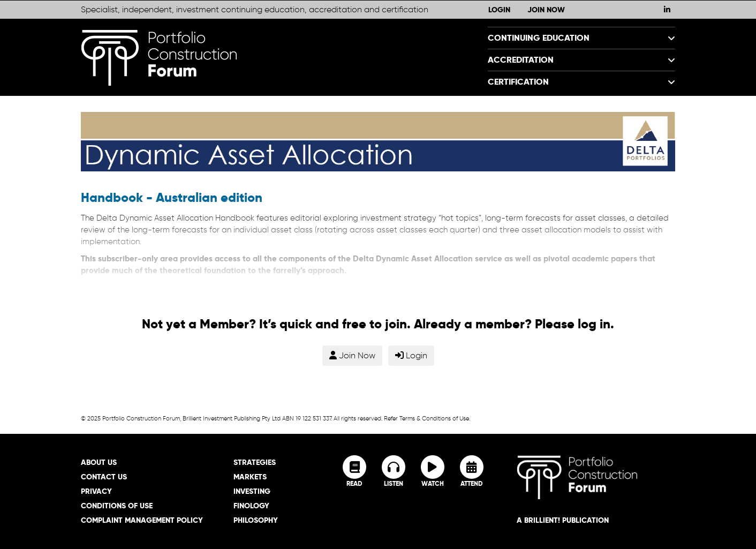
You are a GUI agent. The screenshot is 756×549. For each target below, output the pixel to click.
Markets (250, 477)
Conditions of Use (117, 506)
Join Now (546, 10)
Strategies (255, 462)
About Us (99, 462)
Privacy (96, 491)
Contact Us (104, 477)
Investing (252, 491)
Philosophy (256, 520)
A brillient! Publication (563, 520)
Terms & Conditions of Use (434, 418)
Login (499, 10)
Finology (251, 506)
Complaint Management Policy (142, 520)
